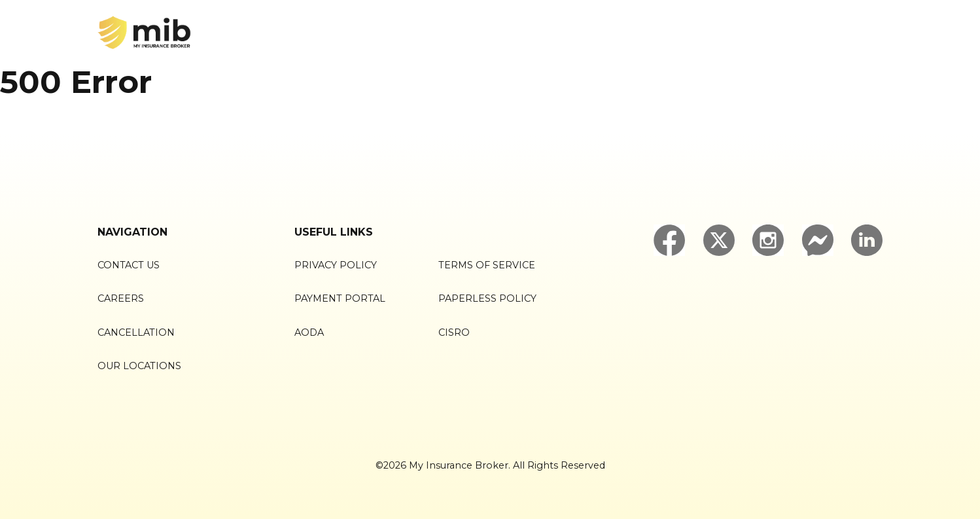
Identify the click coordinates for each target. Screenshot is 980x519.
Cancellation (136, 332)
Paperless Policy (487, 298)
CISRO (454, 332)
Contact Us (129, 265)
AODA (309, 332)
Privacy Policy (336, 265)
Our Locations (139, 366)
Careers (121, 298)
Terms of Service (487, 265)
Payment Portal (340, 298)
